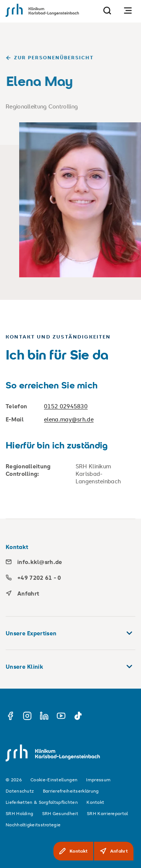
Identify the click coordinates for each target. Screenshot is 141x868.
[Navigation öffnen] (128, 10)
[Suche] (107, 10)
